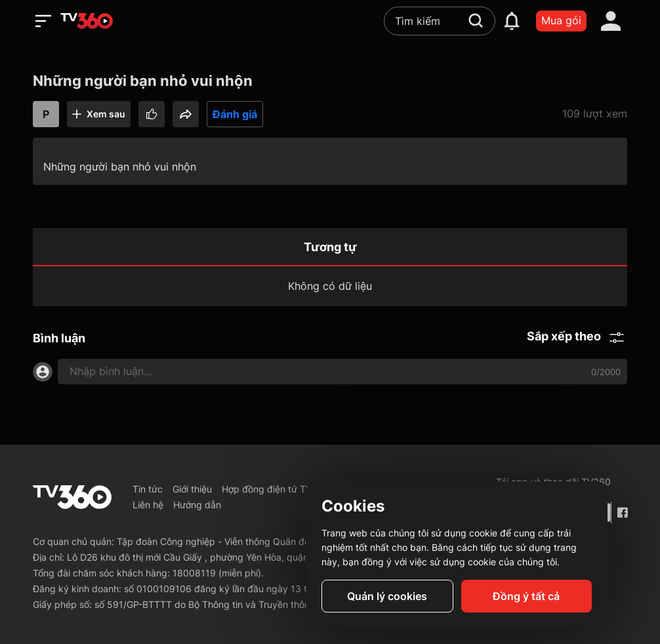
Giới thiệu (192, 489)
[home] (87, 21)
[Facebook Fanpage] (622, 513)
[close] (624, 39)
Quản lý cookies (387, 596)
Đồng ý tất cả (526, 596)
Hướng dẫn (197, 505)
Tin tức (148, 489)
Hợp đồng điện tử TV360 (276, 489)
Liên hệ (148, 505)
